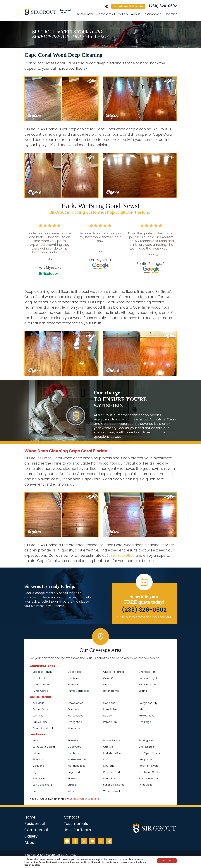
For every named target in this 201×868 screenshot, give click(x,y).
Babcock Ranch (42, 672)
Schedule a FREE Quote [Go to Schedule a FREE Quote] (128, 6)
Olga (35, 772)
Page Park (74, 772)
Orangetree (75, 722)
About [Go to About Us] (135, 14)
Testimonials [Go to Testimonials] (152, 14)
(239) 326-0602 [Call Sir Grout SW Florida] (163, 6)
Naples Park (40, 722)
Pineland (73, 778)
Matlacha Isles (77, 766)
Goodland (74, 709)
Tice (35, 791)
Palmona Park (112, 772)
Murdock (73, 684)
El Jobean (74, 678)
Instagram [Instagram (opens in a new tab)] (67, 841)
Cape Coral (75, 747)
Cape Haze (75, 672)
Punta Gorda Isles (79, 691)
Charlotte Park (147, 672)
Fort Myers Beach (114, 753)
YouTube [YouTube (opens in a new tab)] (92, 841)
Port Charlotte (147, 684)
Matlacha (38, 766)
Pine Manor (39, 778)
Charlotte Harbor (114, 672)
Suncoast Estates (114, 785)
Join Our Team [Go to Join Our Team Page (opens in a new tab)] (78, 830)
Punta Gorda (40, 691)
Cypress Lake (147, 747)
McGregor (109, 766)
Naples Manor (147, 716)
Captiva (108, 747)
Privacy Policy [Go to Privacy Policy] (125, 859)
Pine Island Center (149, 772)
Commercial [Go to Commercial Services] (106, 14)
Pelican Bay (110, 722)
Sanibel (72, 785)
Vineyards (74, 728)
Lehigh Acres (146, 759)
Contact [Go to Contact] (171, 14)
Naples (107, 716)
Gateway (38, 759)
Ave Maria (38, 703)
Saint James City (149, 778)
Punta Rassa (111, 778)
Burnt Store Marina (44, 747)
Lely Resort (39, 716)
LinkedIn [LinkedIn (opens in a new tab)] (101, 841)
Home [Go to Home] (30, 817)
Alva (35, 740)
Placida (108, 684)
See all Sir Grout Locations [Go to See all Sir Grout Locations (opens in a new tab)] (84, 799)
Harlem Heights (77, 759)
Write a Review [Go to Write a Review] (106, 6)
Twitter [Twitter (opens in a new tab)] (84, 841)
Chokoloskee (75, 703)
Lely (141, 709)
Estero (36, 753)
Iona (106, 759)
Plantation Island (43, 728)
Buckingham (146, 740)
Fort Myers (74, 753)
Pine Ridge (145, 722)
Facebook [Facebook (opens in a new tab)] (75, 841)
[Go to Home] (49, 12)
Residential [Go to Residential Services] (85, 14)
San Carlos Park (42, 785)
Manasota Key (41, 684)
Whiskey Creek (112, 791)
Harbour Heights (148, 678)
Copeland (109, 703)
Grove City (110, 678)
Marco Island (76, 716)
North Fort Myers (148, 766)
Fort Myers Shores (149, 753)
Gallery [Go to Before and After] (123, 14)
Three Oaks (145, 785)
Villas (71, 791)
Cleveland (39, 678)
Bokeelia (73, 740)
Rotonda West (112, 691)
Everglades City (148, 703)
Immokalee (110, 709)
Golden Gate (40, 709)
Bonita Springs (112, 740)
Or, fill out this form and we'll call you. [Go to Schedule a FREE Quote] (144, 617)
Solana (143, 691)
